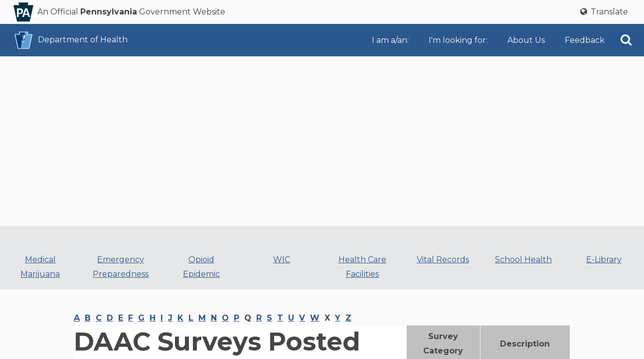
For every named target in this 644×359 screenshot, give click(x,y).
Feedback (585, 40)
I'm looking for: (458, 40)
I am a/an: (390, 40)
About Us (526, 40)
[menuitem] (392, 40)
